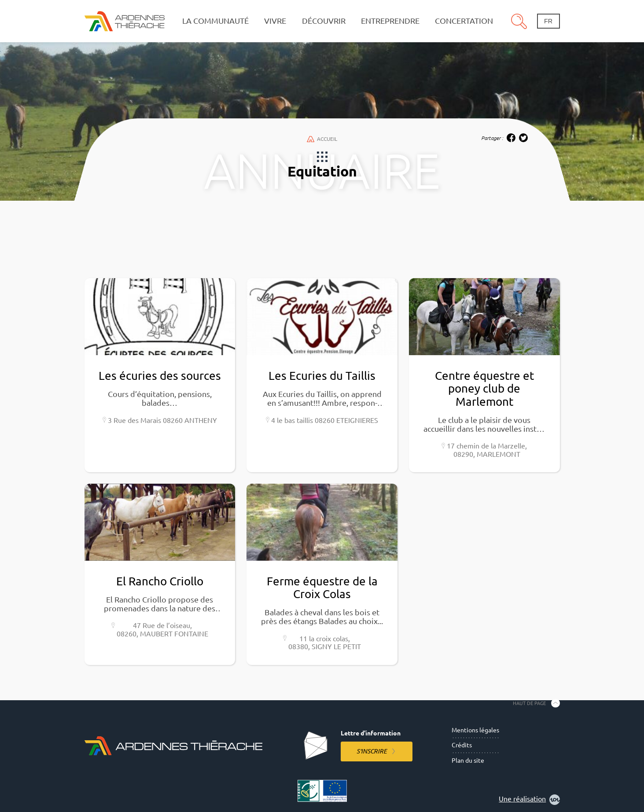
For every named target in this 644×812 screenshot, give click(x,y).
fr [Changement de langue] (548, 21)
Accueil (322, 139)
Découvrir (324, 21)
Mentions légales (475, 730)
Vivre (275, 21)
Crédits (462, 745)
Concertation (464, 21)
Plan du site (468, 761)
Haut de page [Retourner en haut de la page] (529, 703)
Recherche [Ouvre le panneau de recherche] (519, 21)
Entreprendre (390, 21)
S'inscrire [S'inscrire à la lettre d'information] (372, 751)
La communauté (215, 21)
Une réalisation (529, 800)
